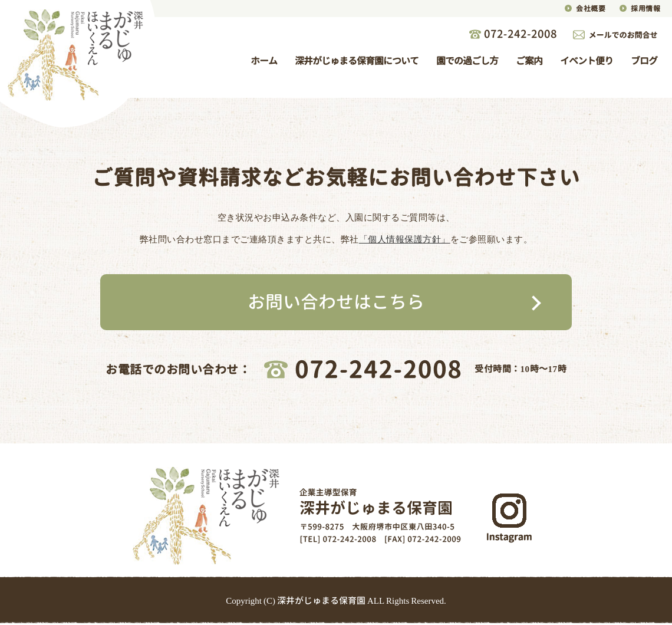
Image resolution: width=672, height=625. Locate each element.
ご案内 (529, 61)
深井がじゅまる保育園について (357, 61)
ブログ (644, 61)
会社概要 (591, 9)
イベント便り (587, 61)
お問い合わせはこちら (336, 302)
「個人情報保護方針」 (405, 239)
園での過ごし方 (467, 61)
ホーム (264, 61)
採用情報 (645, 9)
